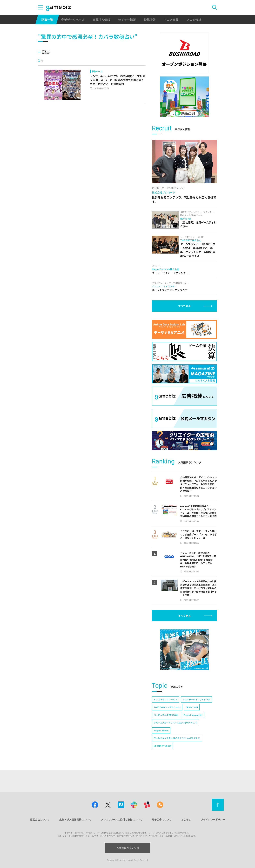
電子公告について (162, 819)
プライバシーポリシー (213, 819)
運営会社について (40, 819)
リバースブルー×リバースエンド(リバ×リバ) (175, 723)
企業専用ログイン (128, 848)
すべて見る (184, 306)
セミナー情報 (127, 20)
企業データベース (73, 20)
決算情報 (150, 20)
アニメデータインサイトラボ (196, 699)
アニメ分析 (194, 20)
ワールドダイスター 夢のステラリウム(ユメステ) (177, 738)
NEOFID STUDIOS (162, 746)
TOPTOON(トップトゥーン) (167, 707)
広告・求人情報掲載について (75, 819)
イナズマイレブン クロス (166, 699)
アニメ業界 (171, 20)
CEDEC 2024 (192, 707)
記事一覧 (47, 20)
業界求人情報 (101, 20)
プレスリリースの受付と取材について (121, 819)
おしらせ (186, 819)
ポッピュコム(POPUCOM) (166, 715)
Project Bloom (161, 730)
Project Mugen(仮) (193, 715)
